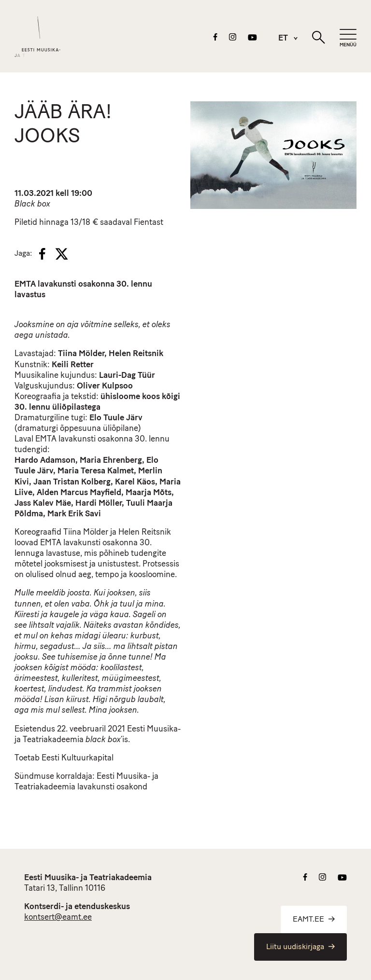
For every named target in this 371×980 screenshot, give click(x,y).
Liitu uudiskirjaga (300, 947)
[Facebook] (42, 254)
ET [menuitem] (283, 39)
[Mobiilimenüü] (348, 38)
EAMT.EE (314, 920)
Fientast (149, 223)
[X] (61, 254)
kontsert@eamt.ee (58, 918)
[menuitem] (283, 38)
